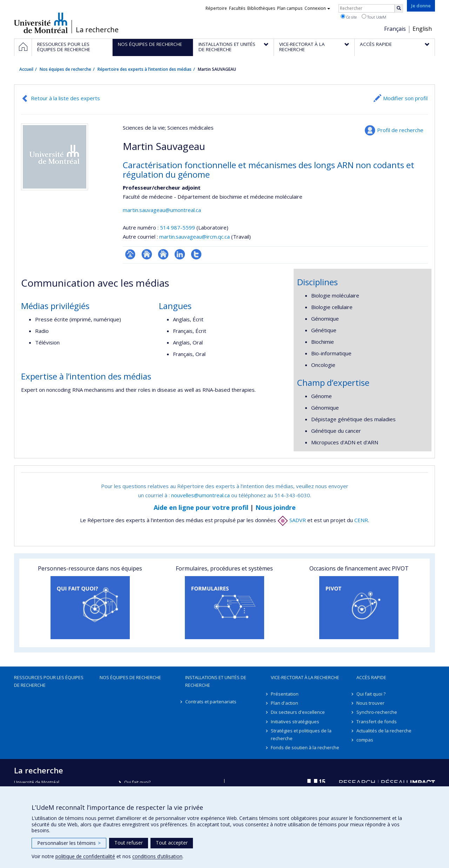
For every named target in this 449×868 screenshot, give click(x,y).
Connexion (317, 8)
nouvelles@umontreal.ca (200, 495)
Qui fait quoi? (137, 782)
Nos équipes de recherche (65, 69)
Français (395, 29)
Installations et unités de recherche (216, 681)
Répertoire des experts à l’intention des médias (145, 69)
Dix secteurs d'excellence (298, 712)
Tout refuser (129, 843)
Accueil (26, 69)
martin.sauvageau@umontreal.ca (162, 210)
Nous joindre (276, 507)
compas (365, 740)
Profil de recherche (400, 130)
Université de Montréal (41, 23)
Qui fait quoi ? (371, 694)
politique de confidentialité (85, 856)
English (422, 29)
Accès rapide (371, 677)
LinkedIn (180, 254)
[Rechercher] (399, 8)
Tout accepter (172, 843)
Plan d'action (284, 703)
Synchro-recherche (377, 712)
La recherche (97, 30)
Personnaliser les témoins (69, 843)
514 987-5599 (178, 227)
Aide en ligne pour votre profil (201, 507)
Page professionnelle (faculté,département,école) (130, 254)
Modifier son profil (405, 98)
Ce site (349, 17)
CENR (361, 520)
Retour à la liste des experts (65, 98)
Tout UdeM (374, 17)
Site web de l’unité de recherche (147, 254)
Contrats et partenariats (211, 702)
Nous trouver (370, 703)
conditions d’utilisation (157, 856)
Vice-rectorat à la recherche (305, 677)
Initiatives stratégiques (295, 722)
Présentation (285, 694)
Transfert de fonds (377, 722)
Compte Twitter (196, 254)
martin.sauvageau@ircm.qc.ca (195, 237)
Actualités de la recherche (384, 731)
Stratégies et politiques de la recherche (301, 734)
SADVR (292, 520)
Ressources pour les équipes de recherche (49, 681)
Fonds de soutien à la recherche (305, 747)
